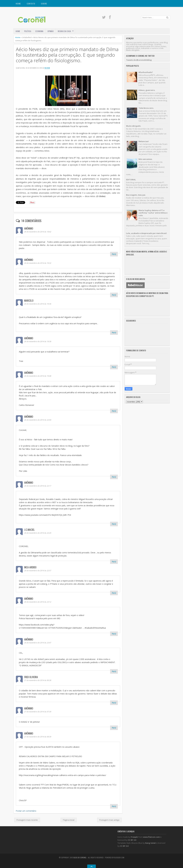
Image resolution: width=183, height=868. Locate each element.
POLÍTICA (28, 31)
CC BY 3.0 (132, 840)
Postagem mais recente (27, 820)
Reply (114, 254)
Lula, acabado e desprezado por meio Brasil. (147, 233)
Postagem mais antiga (109, 820)
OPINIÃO (51, 31)
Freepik (134, 837)
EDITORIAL (131, 180)
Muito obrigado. (134, 126)
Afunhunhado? (146, 72)
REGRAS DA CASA (64, 31)
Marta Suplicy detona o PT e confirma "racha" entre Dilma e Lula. (153, 213)
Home (18, 4)
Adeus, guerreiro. (147, 90)
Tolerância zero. (146, 108)
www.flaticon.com (151, 837)
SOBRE (44, 4)
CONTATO (31, 4)
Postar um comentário (26, 811)
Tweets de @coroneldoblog (139, 60)
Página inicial (69, 820)
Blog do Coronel (80, 857)
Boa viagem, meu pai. (136, 195)
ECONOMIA (39, 31)
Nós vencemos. (145, 159)
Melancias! (144, 141)
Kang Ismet (150, 843)
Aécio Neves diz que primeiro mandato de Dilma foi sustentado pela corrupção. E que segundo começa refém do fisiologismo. (67, 55)
